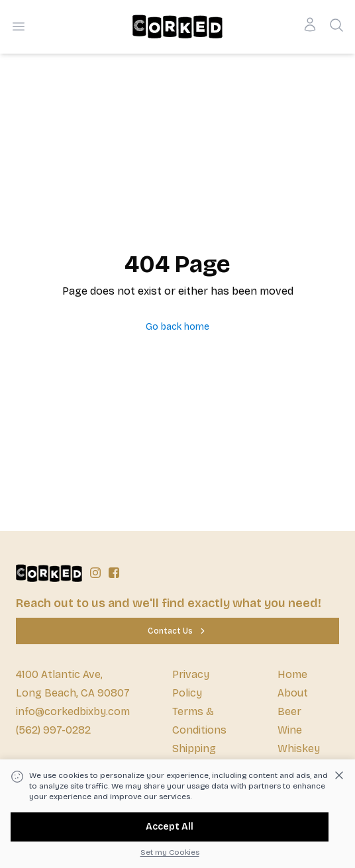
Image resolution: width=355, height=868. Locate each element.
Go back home (177, 327)
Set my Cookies (170, 852)
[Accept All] (170, 827)
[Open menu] (19, 26)
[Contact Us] (177, 631)
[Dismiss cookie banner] (339, 775)
